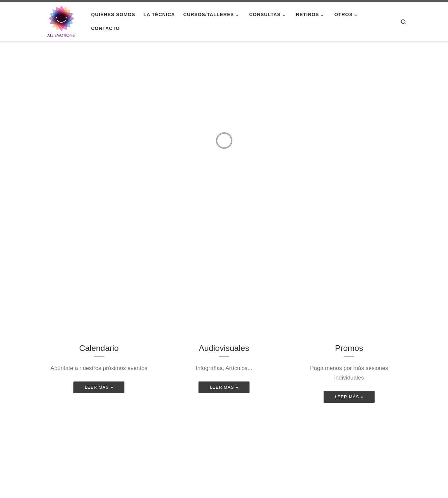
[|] (61, 21)
